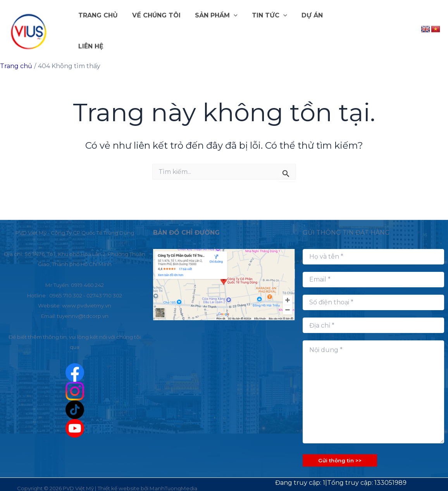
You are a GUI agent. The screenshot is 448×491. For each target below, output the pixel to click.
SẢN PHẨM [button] (215, 27)
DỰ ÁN (306, 27)
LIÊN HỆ (342, 27)
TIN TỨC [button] (266, 27)
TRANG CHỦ (100, 27)
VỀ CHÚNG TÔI (157, 27)
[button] (232, 27)
